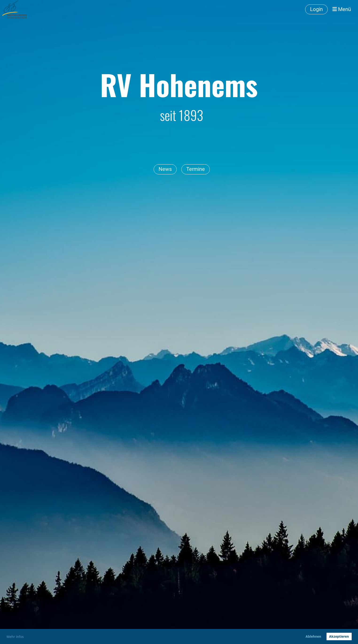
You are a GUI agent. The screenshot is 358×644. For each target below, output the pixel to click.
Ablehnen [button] (313, 636)
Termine (196, 169)
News (165, 169)
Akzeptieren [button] (339, 636)
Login (316, 9)
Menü (342, 9)
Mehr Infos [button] (15, 637)
